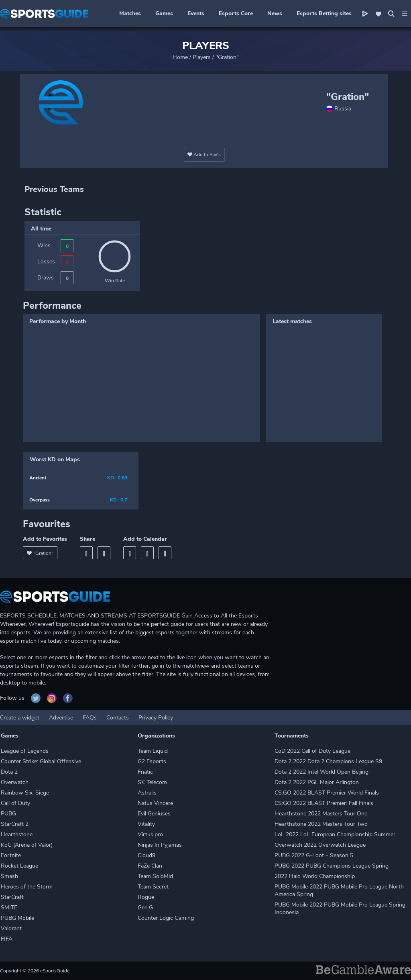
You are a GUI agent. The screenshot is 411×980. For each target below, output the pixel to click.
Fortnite (11, 855)
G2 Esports (152, 761)
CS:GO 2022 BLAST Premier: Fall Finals (324, 803)
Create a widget (20, 718)
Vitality (146, 824)
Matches (130, 13)
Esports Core (236, 13)
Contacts (118, 718)
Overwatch (15, 782)
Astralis (147, 793)
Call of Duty (15, 803)
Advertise (61, 718)
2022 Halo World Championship (315, 876)
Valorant (11, 928)
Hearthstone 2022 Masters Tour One (321, 814)
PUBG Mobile (17, 918)
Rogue (146, 897)
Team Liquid (153, 751)
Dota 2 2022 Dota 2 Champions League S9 (328, 761)
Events (196, 13)
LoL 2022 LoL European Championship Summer (335, 834)
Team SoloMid (155, 876)
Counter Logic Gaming (166, 918)
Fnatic (145, 772)
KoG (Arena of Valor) (27, 845)
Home (180, 57)
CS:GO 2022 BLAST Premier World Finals (327, 793)
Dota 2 (9, 772)
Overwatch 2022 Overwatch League (320, 845)
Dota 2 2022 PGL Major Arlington (317, 782)
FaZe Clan (150, 866)
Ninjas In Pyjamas (160, 845)
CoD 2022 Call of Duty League (312, 751)
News (275, 13)
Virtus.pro (150, 834)
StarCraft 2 (15, 824)
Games (164, 13)
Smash (9, 876)
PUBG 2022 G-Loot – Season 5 (314, 855)
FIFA (7, 939)
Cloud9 (146, 855)
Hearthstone (17, 834)
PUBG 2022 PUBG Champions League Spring (332, 866)
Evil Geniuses (154, 814)
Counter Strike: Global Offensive (41, 761)
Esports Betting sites (324, 13)
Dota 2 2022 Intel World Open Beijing (321, 772)
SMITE (9, 908)
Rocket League (19, 866)
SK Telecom (152, 782)
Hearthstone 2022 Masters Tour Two (321, 824)
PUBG (8, 814)
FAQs (90, 718)
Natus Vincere (155, 803)
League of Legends (25, 751)
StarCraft (12, 897)
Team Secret (153, 887)
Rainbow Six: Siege (25, 793)
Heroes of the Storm (27, 887)
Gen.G (145, 908)
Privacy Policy (156, 718)
